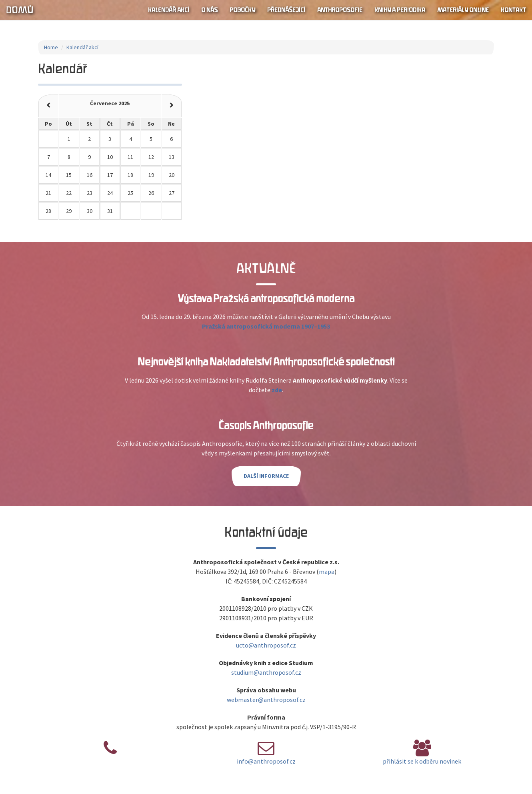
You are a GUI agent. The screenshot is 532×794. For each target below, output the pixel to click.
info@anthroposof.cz (266, 761)
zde (277, 390)
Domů (20, 10)
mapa (327, 571)
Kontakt (513, 10)
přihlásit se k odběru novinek (422, 761)
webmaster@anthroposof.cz (266, 700)
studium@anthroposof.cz (266, 672)
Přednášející (286, 10)
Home (51, 47)
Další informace (266, 476)
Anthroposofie (340, 10)
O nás (209, 10)
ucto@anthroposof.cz (266, 645)
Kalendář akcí (169, 10)
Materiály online (463, 10)
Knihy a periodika (400, 10)
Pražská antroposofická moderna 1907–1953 (266, 326)
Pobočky (242, 10)
